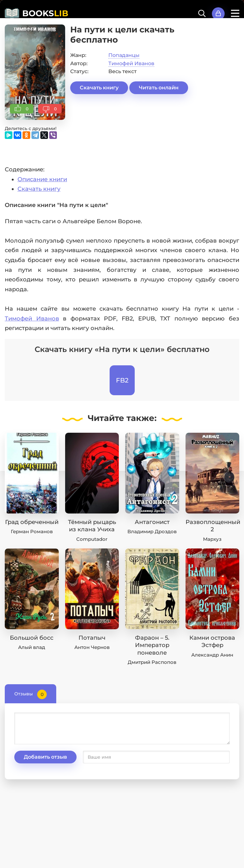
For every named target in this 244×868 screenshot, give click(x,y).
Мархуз (212, 539)
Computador (92, 539)
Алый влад (32, 647)
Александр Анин (212, 655)
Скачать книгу (99, 88)
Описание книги (42, 179)
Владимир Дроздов (152, 531)
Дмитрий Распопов (152, 662)
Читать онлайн (159, 88)
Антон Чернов (92, 647)
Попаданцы (124, 55)
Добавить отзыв (45, 757)
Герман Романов (32, 531)
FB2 (122, 380)
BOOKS (45, 13)
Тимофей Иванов (131, 63)
